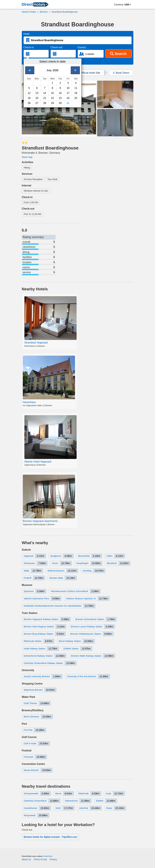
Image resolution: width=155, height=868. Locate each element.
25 (76, 98)
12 (29, 93)
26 (29, 103)
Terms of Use (40, 859)
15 (53, 93)
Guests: (82, 47)
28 (45, 103)
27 (37, 103)
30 (60, 103)
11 (76, 88)
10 (68, 88)
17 (68, 93)
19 (29, 98)
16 (60, 93)
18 (76, 93)
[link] (35, 5)
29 (53, 103)
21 (45, 98)
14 (45, 93)
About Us (27, 859)
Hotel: (27, 34)
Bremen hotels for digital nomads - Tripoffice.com (51, 837)
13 (37, 93)
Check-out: (57, 47)
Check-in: (29, 47)
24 (68, 98)
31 (68, 103)
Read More (48, 856)
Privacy (53, 859)
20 (37, 98)
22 (53, 98)
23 (60, 98)
